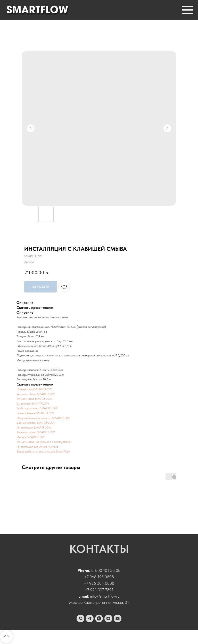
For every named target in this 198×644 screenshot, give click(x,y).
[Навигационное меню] (187, 10)
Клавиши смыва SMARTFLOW (36, 432)
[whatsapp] (99, 618)
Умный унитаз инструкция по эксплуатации (44, 442)
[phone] (80, 618)
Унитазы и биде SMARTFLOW (36, 394)
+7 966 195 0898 (99, 577)
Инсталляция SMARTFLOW (34, 428)
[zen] (108, 618)
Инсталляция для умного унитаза (37, 447)
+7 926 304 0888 (99, 583)
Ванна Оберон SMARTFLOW (35, 413)
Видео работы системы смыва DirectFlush (43, 451)
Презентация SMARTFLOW (34, 389)
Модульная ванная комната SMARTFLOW (43, 418)
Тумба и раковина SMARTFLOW (37, 408)
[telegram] (90, 618)
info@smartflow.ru (105, 596)
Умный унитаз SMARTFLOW (34, 399)
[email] (118, 618)
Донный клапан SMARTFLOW (35, 423)
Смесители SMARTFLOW (33, 404)
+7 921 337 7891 (99, 590)
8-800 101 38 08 (106, 570)
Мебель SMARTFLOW (31, 437)
